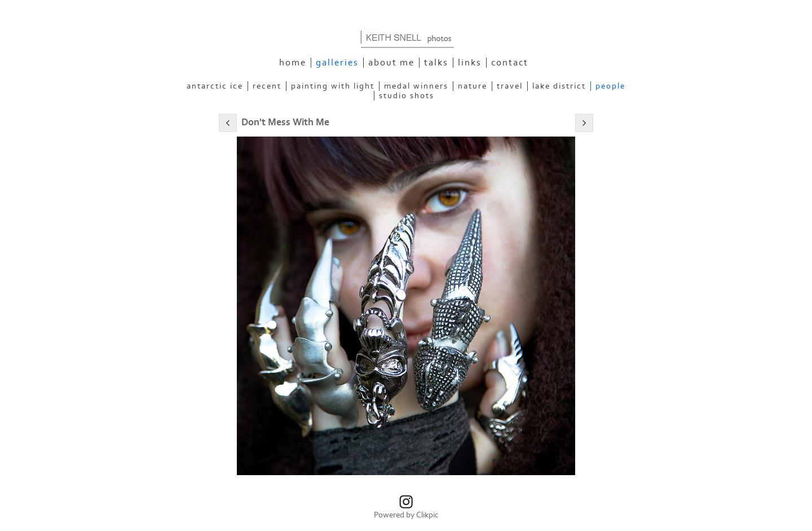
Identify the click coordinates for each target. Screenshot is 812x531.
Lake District (559, 86)
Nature (473, 86)
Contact (510, 63)
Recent (267, 86)
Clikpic (427, 515)
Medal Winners (416, 86)
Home (293, 63)
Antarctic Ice (215, 86)
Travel (510, 86)
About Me (391, 63)
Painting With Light (333, 86)
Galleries (337, 63)
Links (470, 63)
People (610, 86)
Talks (436, 63)
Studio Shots (407, 96)
